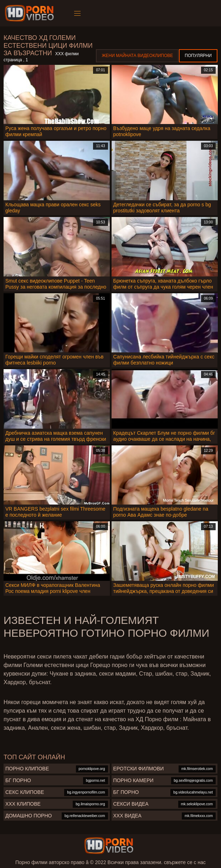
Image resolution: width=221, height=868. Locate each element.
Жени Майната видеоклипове (137, 56)
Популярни (198, 56)
